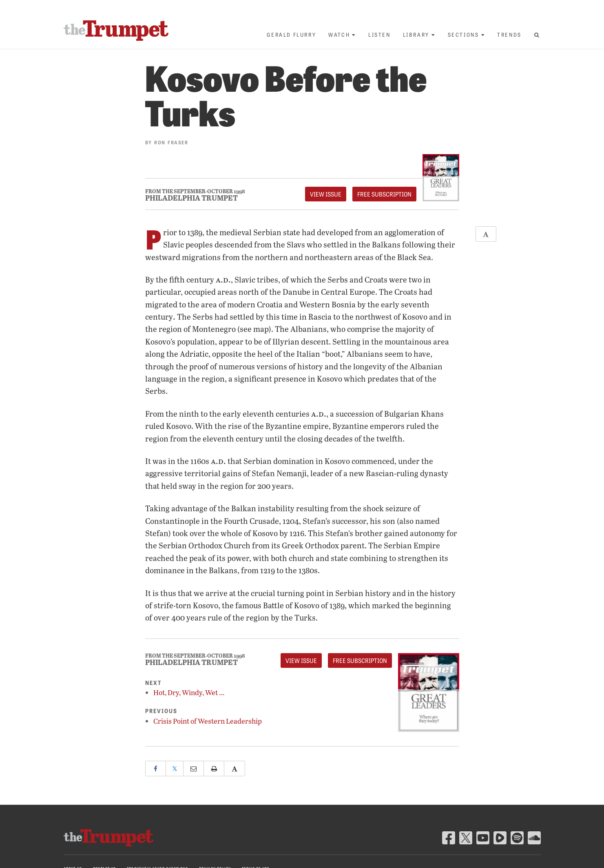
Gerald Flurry (291, 34)
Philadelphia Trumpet (191, 198)
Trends (509, 34)
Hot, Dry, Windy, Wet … (189, 692)
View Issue (326, 194)
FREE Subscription (384, 194)
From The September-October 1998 (195, 191)
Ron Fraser (171, 142)
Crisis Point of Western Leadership (208, 721)
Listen (379, 34)
